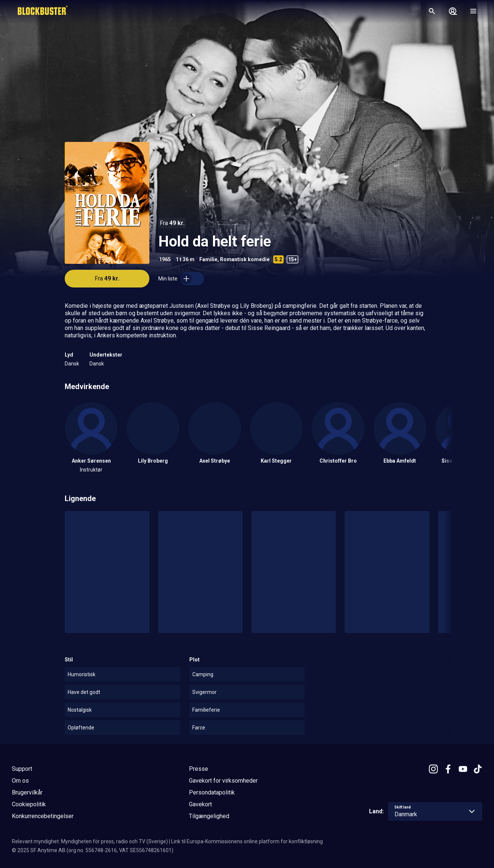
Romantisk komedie (245, 259)
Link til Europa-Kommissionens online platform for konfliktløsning (247, 841)
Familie (208, 259)
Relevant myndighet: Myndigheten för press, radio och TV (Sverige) (90, 841)
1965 (165, 259)
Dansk (72, 364)
